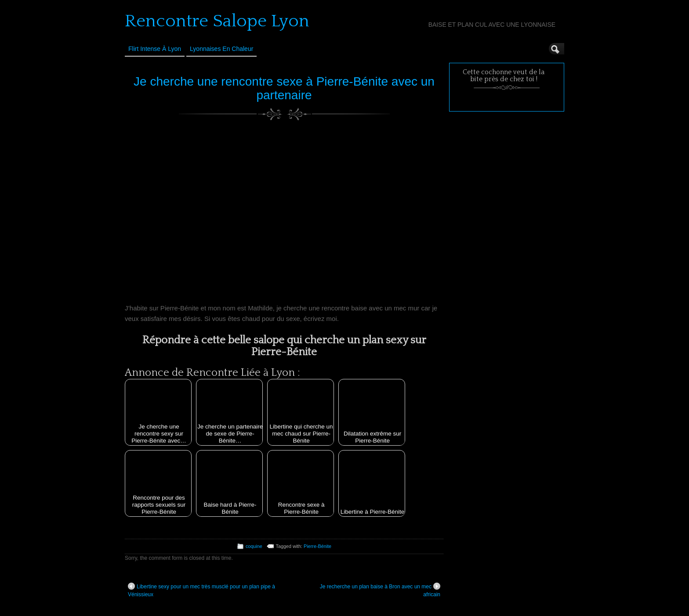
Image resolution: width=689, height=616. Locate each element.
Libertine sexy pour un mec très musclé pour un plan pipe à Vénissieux (201, 590)
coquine (254, 546)
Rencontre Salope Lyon (217, 21)
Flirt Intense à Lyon (155, 49)
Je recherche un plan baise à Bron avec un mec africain (380, 590)
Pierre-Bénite (317, 546)
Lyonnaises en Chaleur (221, 49)
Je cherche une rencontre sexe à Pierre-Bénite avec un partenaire (284, 88)
